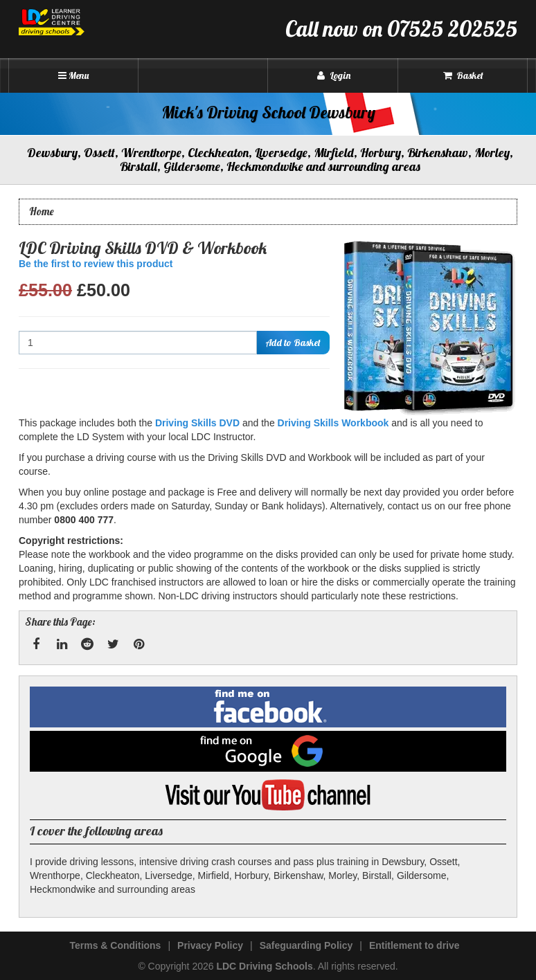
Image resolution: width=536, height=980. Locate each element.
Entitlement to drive (414, 945)
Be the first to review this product (96, 264)
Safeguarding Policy (306, 945)
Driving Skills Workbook (333, 423)
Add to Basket (293, 343)
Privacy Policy (210, 945)
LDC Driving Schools (264, 966)
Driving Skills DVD (197, 423)
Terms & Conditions (115, 945)
